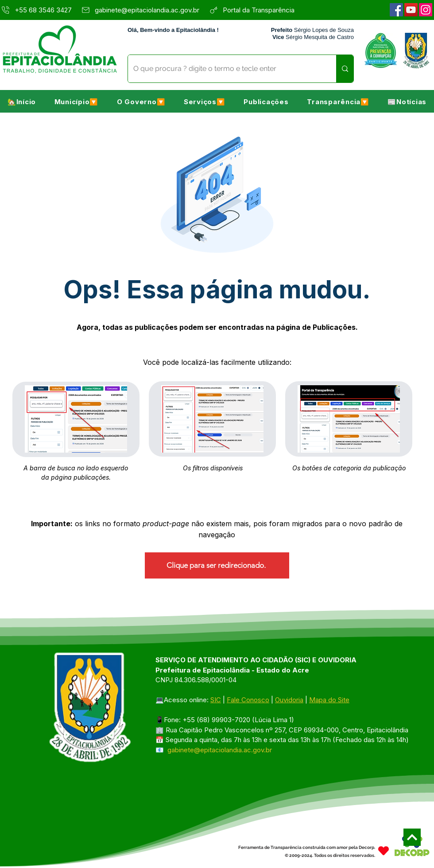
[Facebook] (396, 10)
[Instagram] (426, 10)
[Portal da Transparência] (264, 10)
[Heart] (384, 850)
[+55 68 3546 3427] (38, 10)
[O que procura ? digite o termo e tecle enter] (225, 69)
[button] (76, 102)
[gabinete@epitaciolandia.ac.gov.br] (143, 10)
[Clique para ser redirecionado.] (217, 565)
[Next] (412, 837)
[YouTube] (411, 10)
